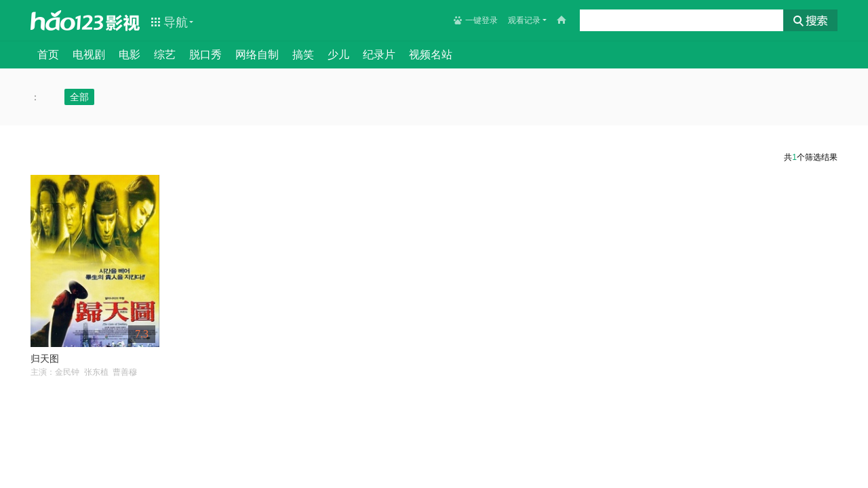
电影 (130, 55)
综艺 (165, 55)
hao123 (67, 20)
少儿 (338, 55)
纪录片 (379, 55)
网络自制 (257, 55)
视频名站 (431, 55)
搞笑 (303, 55)
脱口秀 (205, 55)
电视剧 (89, 55)
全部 (79, 97)
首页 (48, 55)
